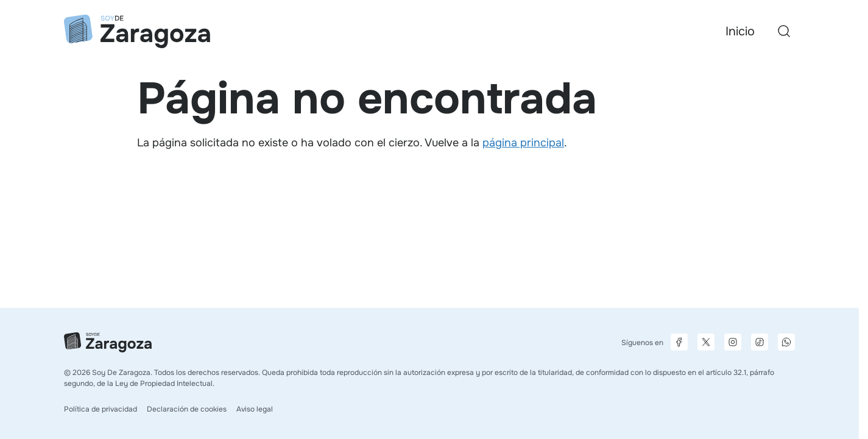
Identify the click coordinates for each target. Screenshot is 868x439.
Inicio (740, 31)
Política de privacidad (101, 409)
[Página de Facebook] (679, 342)
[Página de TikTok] (760, 342)
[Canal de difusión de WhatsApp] (786, 342)
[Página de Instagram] (733, 342)
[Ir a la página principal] (137, 31)
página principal (523, 143)
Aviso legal (255, 409)
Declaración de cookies (187, 409)
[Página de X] (706, 342)
